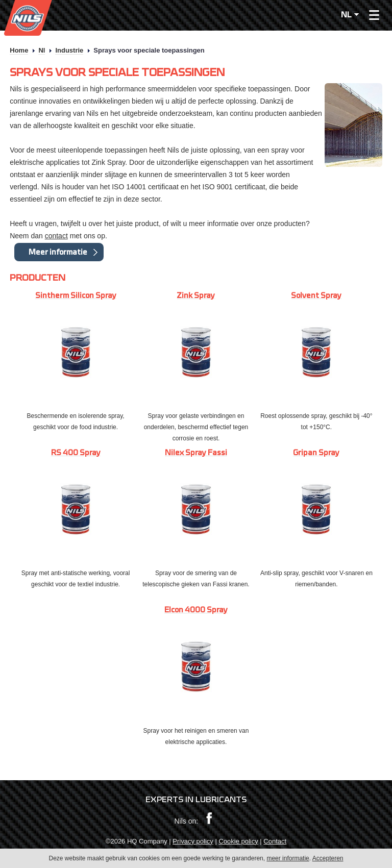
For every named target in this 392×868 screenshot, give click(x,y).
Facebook (209, 819)
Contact (275, 841)
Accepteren (328, 859)
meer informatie (288, 859)
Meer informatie (58, 252)
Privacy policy (193, 841)
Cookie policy (238, 841)
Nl (42, 50)
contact (56, 236)
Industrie (69, 50)
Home (19, 50)
